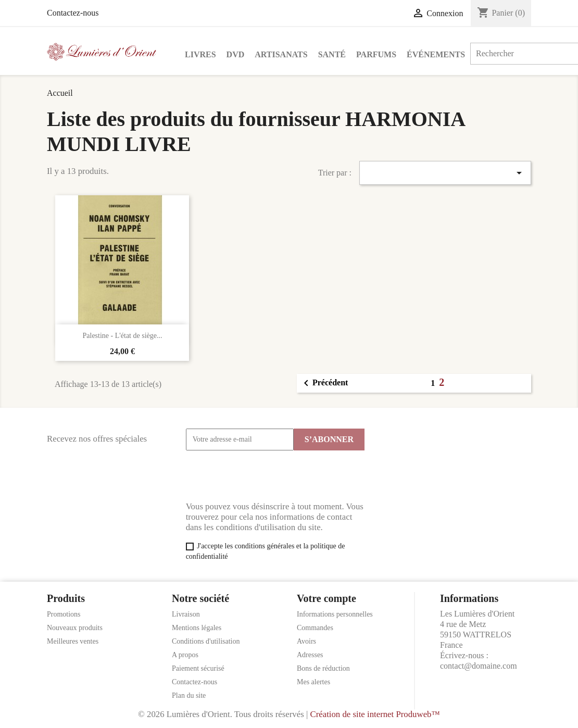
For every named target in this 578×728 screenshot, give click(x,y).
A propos (185, 655)
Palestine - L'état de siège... (123, 336)
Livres (200, 54)
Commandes (315, 628)
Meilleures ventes (73, 641)
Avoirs (306, 641)
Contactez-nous (73, 13)
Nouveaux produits (75, 628)
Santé (332, 54)
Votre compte (326, 598)
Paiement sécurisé (198, 668)
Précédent (324, 383)
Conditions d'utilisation (206, 641)
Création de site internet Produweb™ (375, 714)
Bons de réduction (323, 668)
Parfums (376, 54)
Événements (436, 54)
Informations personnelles (335, 614)
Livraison (186, 614)
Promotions (64, 614)
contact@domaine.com (479, 666)
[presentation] (265, 476)
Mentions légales (197, 628)
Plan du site (189, 695)
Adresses (310, 655)
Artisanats (281, 54)
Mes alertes (313, 682)
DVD (236, 54)
